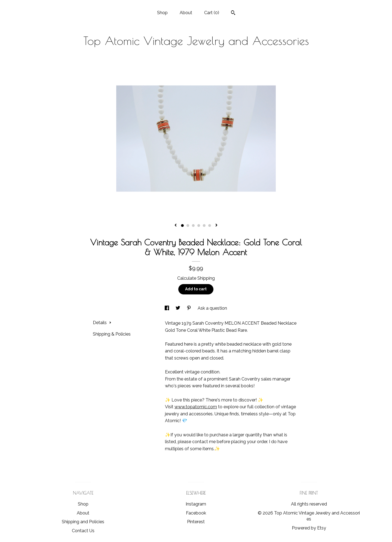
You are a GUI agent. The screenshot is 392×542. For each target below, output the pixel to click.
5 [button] (204, 226)
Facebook (196, 513)
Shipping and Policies (83, 522)
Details (102, 323)
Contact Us (83, 531)
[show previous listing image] (176, 226)
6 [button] (210, 226)
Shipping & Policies (112, 334)
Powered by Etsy (309, 528)
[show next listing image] (216, 226)
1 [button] (182, 226)
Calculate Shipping (196, 278)
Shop (162, 13)
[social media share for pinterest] (189, 308)
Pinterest (196, 522)
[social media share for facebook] (167, 308)
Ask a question (212, 308)
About (186, 13)
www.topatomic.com (196, 407)
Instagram (196, 504)
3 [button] (193, 226)
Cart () (212, 13)
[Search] (233, 13)
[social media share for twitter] (178, 308)
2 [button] (188, 226)
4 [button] (199, 226)
